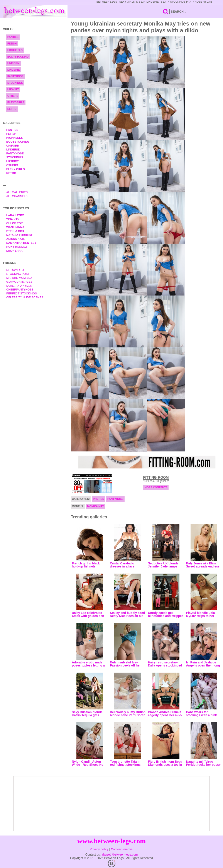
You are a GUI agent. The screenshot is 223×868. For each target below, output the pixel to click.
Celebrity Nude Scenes (25, 297)
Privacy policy (99, 849)
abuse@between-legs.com (120, 854)
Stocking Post (18, 274)
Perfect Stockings (22, 293)
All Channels (17, 196)
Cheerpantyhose (20, 290)
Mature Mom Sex (19, 278)
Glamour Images (19, 282)
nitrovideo (15, 270)
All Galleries (17, 192)
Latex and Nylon (19, 286)
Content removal (122, 849)
